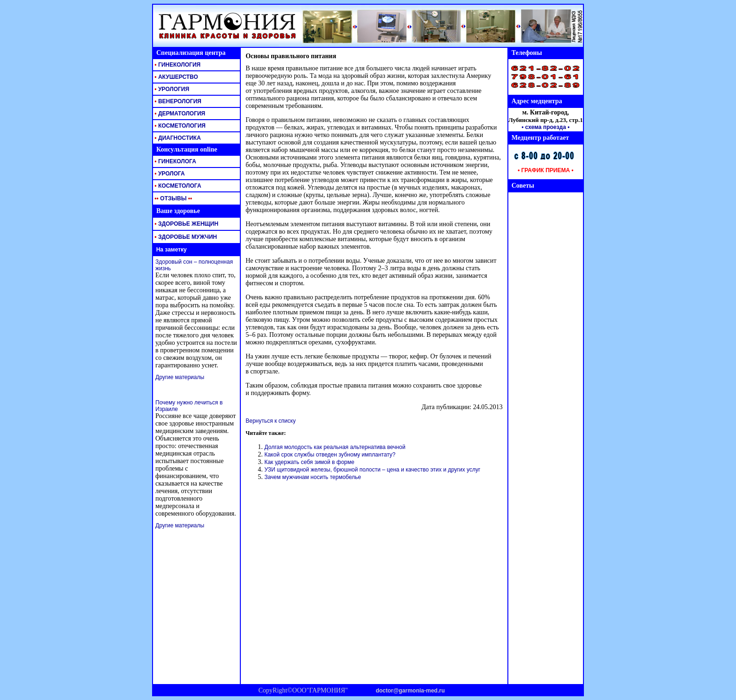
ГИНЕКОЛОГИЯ (177, 65)
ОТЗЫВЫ (172, 198)
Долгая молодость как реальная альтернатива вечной (335, 447)
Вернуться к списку (271, 421)
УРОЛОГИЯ (171, 89)
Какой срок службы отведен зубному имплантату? (330, 455)
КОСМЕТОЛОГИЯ (179, 126)
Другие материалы (180, 377)
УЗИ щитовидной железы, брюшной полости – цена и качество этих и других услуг (372, 470)
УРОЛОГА (169, 174)
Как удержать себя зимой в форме (309, 462)
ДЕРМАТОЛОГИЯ (179, 114)
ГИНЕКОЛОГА (175, 161)
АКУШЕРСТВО (176, 77)
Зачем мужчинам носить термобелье (313, 477)
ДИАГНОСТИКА (177, 138)
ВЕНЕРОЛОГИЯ (177, 101)
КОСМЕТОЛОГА (177, 186)
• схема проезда (544, 127)
